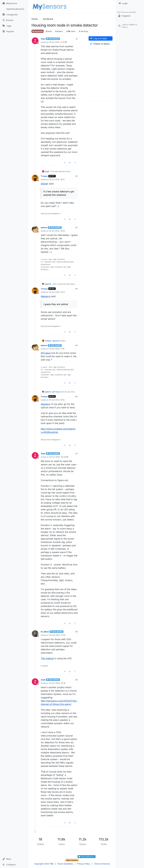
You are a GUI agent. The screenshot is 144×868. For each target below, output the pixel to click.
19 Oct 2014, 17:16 (57, 349)
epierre (44, 227)
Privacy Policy (84, 864)
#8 (76, 632)
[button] (14, 859)
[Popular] (14, 31)
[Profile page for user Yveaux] (35, 178)
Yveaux (44, 176)
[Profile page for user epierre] (35, 229)
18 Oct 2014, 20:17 (57, 292)
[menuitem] (130, 3)
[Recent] (14, 20)
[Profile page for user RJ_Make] (35, 634)
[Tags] (14, 26)
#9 (76, 680)
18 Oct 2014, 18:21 (57, 179)
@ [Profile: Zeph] (45, 184)
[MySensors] (14, 3)
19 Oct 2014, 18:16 (57, 400)
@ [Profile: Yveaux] (46, 353)
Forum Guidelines (65, 864)
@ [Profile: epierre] (46, 296)
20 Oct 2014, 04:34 (58, 457)
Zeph (43, 39)
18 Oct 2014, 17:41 (57, 42)
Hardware (38, 31)
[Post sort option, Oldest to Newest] (101, 44)
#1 (77, 39)
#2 (76, 176)
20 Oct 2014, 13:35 (57, 635)
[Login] (130, 3)
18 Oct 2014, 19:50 (57, 231)
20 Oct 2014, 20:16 (57, 683)
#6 (76, 396)
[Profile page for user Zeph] (35, 41)
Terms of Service (102, 864)
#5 (76, 345)
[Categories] (14, 15)
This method (47, 658)
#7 (77, 454)
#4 (76, 289)
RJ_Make (45, 632)
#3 (76, 227)
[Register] (130, 16)
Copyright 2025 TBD (44, 864)
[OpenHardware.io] (14, 9)
